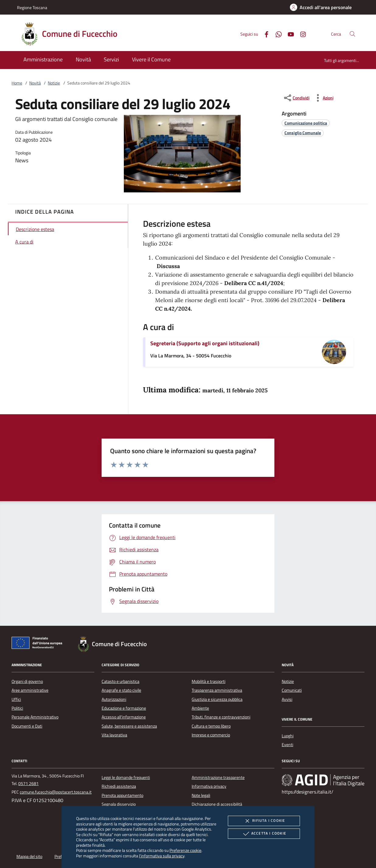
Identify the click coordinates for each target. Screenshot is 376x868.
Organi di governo (27, 681)
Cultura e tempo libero (211, 726)
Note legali (201, 795)
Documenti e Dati (27, 726)
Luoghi (288, 736)
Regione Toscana (32, 7)
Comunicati (292, 690)
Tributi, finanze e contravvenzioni (221, 717)
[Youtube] (288, 34)
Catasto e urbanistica (120, 681)
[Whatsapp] (276, 34)
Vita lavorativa (114, 735)
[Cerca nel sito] (352, 34)
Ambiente (200, 708)
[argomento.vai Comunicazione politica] (306, 123)
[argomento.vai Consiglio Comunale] (303, 133)
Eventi (287, 745)
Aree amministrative (30, 690)
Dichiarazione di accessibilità (217, 804)
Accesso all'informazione (124, 717)
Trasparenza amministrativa (217, 690)
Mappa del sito (29, 856)
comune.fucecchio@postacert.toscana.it (56, 792)
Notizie (54, 83)
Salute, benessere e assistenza (129, 726)
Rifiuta (264, 821)
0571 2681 (28, 784)
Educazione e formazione (124, 708)
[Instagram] (301, 34)
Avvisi (287, 699)
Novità (35, 83)
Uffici (16, 699)
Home (17, 83)
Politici (17, 708)
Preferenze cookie (185, 850)
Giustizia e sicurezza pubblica (217, 699)
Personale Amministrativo (35, 717)
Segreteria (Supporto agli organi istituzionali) (205, 343)
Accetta (264, 834)
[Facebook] (264, 34)
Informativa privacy (209, 786)
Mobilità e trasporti (209, 681)
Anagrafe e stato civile (121, 690)
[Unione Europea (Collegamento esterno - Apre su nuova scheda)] (39, 644)
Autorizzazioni (114, 699)
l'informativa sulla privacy (162, 856)
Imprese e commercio (211, 735)
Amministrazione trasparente (218, 777)
